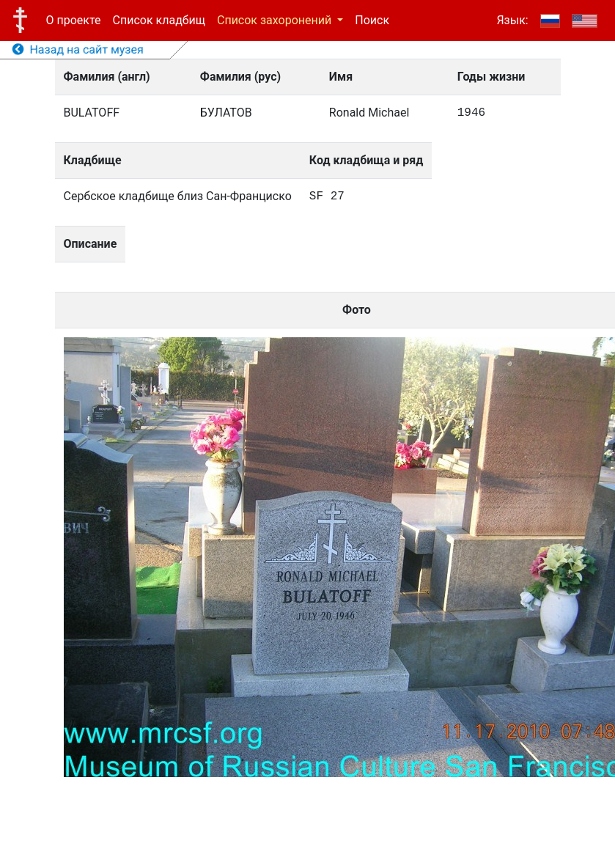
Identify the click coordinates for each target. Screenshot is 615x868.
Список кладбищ (159, 20)
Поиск (372, 20)
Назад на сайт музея (78, 49)
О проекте (74, 20)
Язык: (512, 20)
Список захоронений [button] (276, 20)
